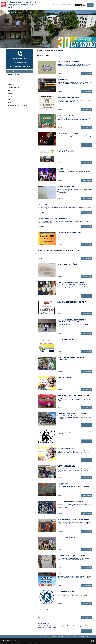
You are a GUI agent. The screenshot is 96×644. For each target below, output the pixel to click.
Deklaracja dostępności (87, 637)
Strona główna (49, 50)
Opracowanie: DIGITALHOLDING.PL (54, 637)
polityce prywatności (44, 642)
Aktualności (59, 50)
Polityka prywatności (72, 637)
